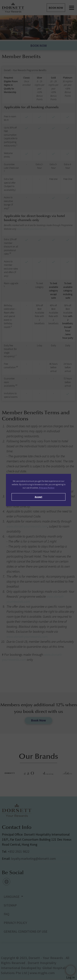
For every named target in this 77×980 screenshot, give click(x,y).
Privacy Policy (47, 488)
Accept (38, 497)
